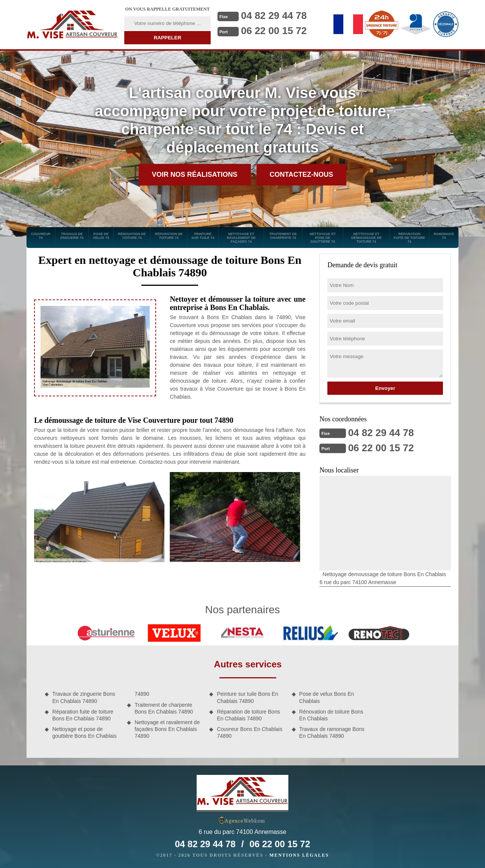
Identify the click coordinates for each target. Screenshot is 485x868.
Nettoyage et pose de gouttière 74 (323, 238)
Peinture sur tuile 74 (203, 236)
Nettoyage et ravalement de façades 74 (241, 238)
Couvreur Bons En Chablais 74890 (250, 732)
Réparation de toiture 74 (169, 236)
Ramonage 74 (444, 236)
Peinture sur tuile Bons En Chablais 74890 (247, 697)
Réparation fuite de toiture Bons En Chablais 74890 (83, 715)
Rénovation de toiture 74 (132, 236)
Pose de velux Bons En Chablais (327, 697)
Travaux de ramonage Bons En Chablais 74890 (332, 732)
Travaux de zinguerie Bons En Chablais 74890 (84, 697)
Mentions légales (299, 855)
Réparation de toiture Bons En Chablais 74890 (248, 715)
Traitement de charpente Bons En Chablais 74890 (164, 708)
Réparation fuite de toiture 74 (409, 238)
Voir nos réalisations (195, 175)
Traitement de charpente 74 (283, 236)
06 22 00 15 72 (274, 31)
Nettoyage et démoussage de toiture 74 (366, 238)
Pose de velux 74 (101, 236)
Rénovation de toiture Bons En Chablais (331, 715)
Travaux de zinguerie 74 (72, 236)
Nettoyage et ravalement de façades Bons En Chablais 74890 (167, 729)
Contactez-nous (302, 175)
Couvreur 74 (41, 236)
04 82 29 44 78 (274, 16)
